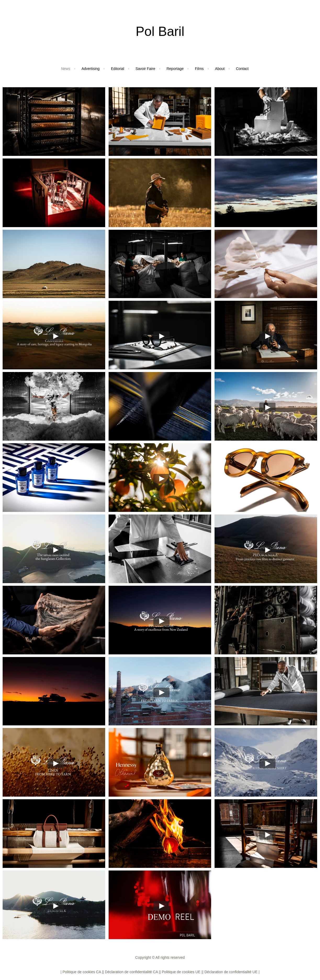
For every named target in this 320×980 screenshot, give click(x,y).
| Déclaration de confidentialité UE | (231, 972)
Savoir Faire (145, 69)
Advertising (90, 69)
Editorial (118, 69)
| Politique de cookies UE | (181, 972)
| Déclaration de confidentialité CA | (131, 972)
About (220, 69)
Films (199, 69)
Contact (242, 69)
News (66, 69)
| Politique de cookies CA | (82, 972)
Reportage (175, 69)
